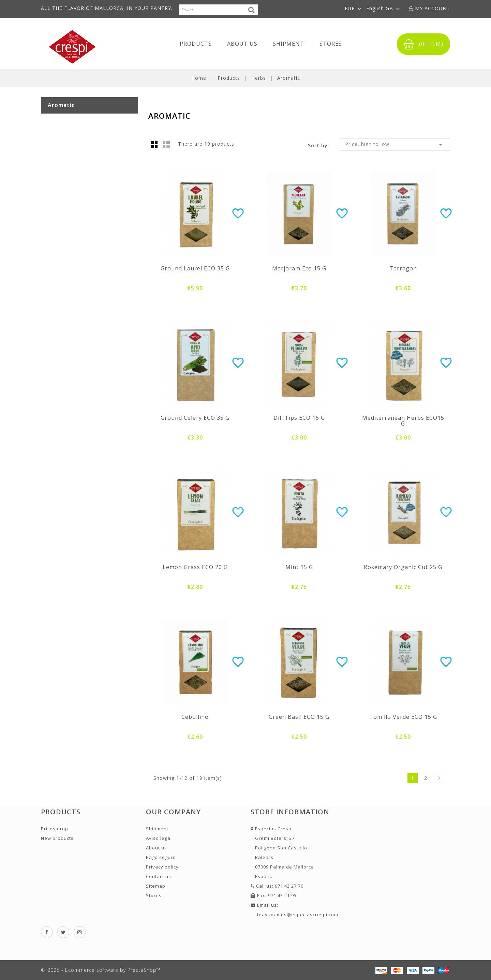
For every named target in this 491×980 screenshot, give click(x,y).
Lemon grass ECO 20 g (195, 567)
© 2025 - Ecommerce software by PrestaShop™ (101, 970)
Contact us (159, 876)
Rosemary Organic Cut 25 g (403, 567)
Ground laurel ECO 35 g (195, 268)
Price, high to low (395, 145)
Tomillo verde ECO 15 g (403, 717)
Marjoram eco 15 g (299, 268)
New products (57, 838)
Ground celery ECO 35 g (195, 418)
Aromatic (61, 105)
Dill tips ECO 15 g (299, 418)
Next (439, 778)
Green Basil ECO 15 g (299, 717)
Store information (290, 812)
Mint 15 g (299, 567)
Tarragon (403, 268)
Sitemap (156, 886)
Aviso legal (159, 838)
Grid (154, 144)
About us (242, 44)
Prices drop (55, 829)
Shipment (288, 44)
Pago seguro (161, 857)
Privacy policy (162, 867)
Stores (331, 44)
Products (196, 44)
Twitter (63, 932)
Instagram (80, 932)
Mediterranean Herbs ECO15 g (403, 421)
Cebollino (195, 717)
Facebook (47, 932)
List (167, 144)
